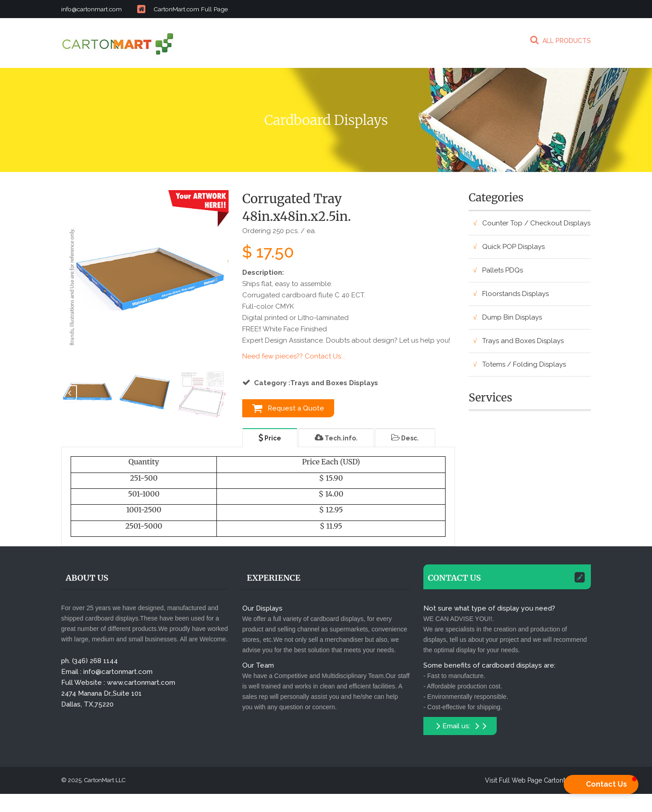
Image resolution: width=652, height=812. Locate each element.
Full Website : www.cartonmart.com (118, 683)
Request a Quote (288, 408)
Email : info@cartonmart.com (107, 672)
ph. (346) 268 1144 (89, 661)
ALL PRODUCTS (561, 40)
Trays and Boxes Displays (523, 341)
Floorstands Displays (515, 294)
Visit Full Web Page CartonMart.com (538, 780)
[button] (601, 784)
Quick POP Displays (513, 247)
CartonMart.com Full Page (192, 9)
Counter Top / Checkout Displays (536, 223)
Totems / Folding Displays (524, 364)
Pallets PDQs (503, 270)
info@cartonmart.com (107, 9)
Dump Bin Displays (512, 317)
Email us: (462, 726)
